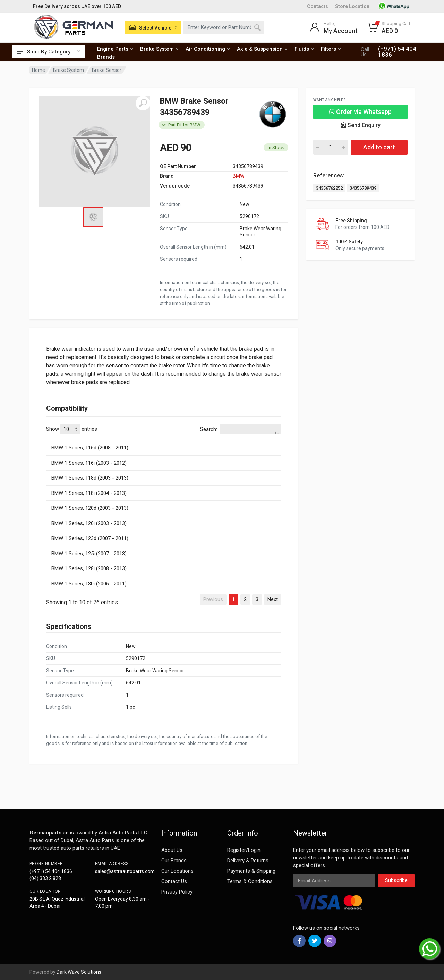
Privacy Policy (177, 892)
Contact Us (174, 881)
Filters (331, 49)
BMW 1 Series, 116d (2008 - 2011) (90, 448)
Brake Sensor (107, 70)
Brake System (159, 49)
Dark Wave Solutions (79, 972)
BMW (238, 176)
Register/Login (244, 850)
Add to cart (379, 147)
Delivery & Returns (248, 861)
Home (39, 70)
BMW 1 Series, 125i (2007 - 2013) (89, 554)
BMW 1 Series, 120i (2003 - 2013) (89, 523)
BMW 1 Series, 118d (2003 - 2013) (90, 478)
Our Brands (174, 861)
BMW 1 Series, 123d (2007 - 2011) (90, 538)
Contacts (318, 6)
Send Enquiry (361, 125)
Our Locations (177, 871)
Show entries (72, 429)
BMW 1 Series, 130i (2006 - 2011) (89, 584)
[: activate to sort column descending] (164, 439)
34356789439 (363, 188)
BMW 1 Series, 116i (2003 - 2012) (89, 463)
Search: (241, 429)
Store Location (352, 6)
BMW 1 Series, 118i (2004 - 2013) (89, 493)
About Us (172, 850)
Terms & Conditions (250, 881)
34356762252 (329, 188)
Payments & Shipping (251, 871)
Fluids (304, 49)
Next (273, 599)
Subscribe (396, 880)
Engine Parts (115, 49)
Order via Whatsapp (360, 112)
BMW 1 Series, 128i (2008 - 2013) (89, 568)
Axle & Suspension (262, 49)
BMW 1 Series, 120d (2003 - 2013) (90, 508)
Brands (106, 57)
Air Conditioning (208, 49)
